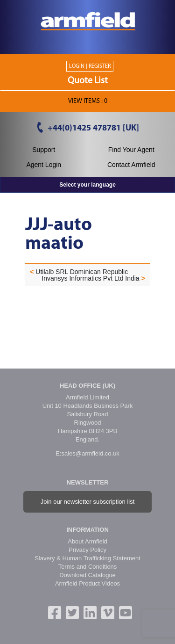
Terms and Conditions (88, 567)
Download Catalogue (87, 575)
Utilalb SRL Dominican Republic (82, 272)
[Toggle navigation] (87, 44)
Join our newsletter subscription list (88, 502)
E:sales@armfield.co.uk (87, 453)
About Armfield (87, 541)
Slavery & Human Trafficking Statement (87, 558)
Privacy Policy (87, 550)
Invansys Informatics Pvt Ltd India (90, 278)
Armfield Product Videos (87, 583)
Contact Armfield (131, 165)
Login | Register (90, 66)
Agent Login (44, 165)
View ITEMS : (88, 101)
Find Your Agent (131, 150)
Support (44, 150)
